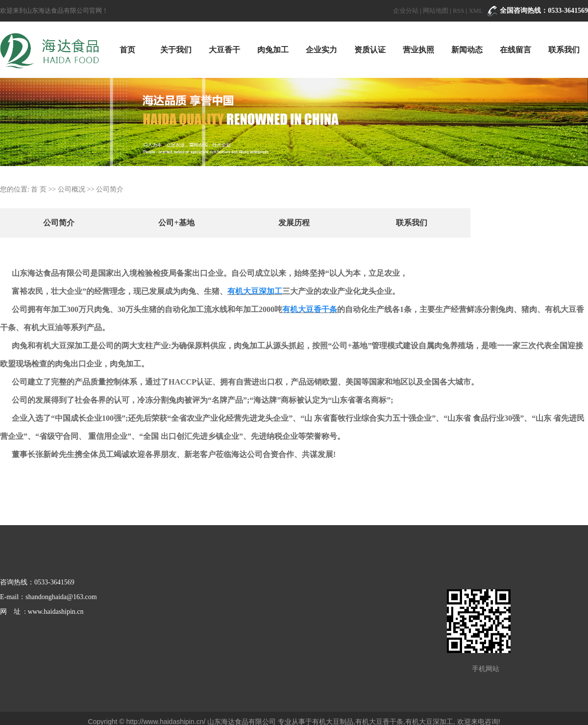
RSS (458, 11)
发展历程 (294, 223)
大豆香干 (224, 50)
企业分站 (406, 11)
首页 (127, 50)
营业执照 (418, 50)
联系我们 (564, 50)
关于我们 (176, 50)
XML (476, 11)
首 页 (39, 189)
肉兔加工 (273, 50)
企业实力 (321, 50)
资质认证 (370, 50)
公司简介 (59, 223)
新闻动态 (467, 50)
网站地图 (436, 11)
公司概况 (72, 189)
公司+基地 (176, 223)
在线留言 (515, 50)
